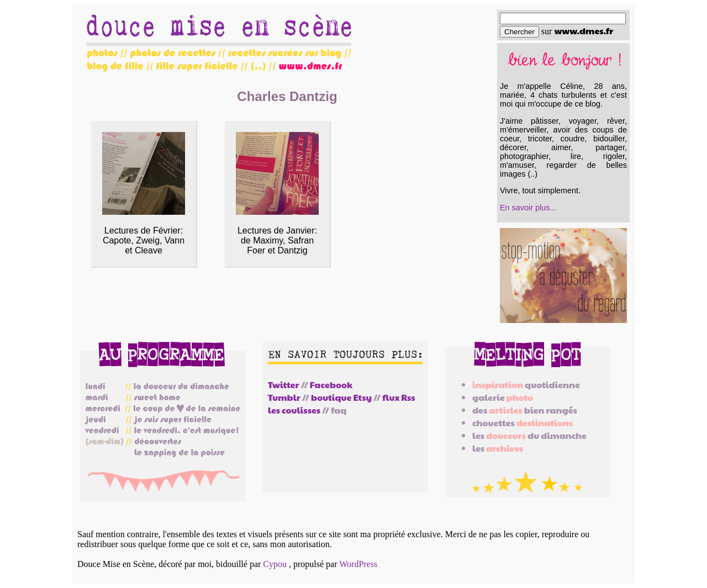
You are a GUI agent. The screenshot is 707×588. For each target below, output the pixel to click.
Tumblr (284, 397)
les (498, 448)
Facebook (331, 385)
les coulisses (294, 410)
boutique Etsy (341, 397)
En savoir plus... (528, 208)
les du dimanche (529, 435)
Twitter (284, 385)
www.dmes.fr (584, 31)
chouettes (523, 423)
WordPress (358, 564)
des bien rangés (525, 410)
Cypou (275, 564)
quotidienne (526, 385)
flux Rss (399, 397)
